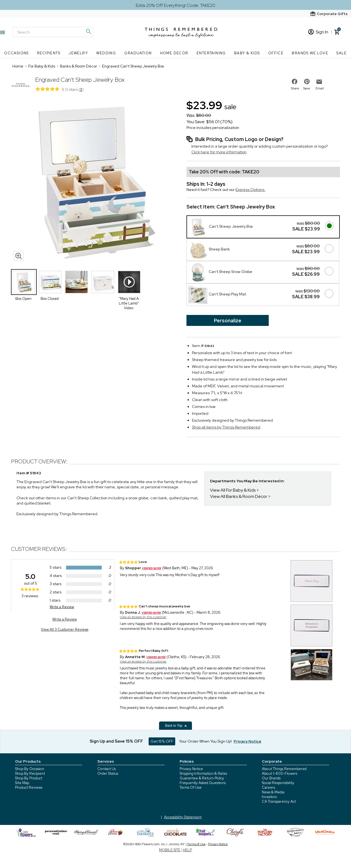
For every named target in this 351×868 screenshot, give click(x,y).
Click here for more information (219, 152)
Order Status (108, 773)
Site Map (22, 783)
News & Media (273, 792)
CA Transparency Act (279, 801)
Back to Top (176, 726)
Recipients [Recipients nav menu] (49, 53)
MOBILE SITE (170, 850)
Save (307, 88)
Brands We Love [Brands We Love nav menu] (310, 53)
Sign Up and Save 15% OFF (116, 741)
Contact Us (107, 769)
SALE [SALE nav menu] (342, 53)
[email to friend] (319, 82)
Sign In (318, 32)
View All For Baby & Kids (233, 490)
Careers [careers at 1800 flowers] (268, 787)
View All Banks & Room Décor (239, 496)
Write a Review (62, 607)
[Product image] (93, 181)
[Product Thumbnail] (24, 282)
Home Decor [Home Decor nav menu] (174, 53)
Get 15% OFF (162, 741)
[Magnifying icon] (88, 32)
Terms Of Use (191, 787)
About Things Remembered (284, 769)
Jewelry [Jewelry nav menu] (78, 53)
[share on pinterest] (307, 81)
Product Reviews (29, 787)
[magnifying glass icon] (19, 256)
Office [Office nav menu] (276, 53)
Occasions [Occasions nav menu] (16, 53)
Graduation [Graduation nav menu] (138, 53)
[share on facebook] (295, 81)
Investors (269, 797)
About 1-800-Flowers (280, 773)
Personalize (228, 321)
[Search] (53, 32)
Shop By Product (29, 778)
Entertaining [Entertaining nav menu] (211, 53)
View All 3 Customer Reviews (65, 629)
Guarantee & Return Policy (202, 778)
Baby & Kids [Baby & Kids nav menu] (247, 53)
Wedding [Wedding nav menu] (106, 53)
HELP (187, 850)
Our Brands (271, 778)
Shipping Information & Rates (203, 773)
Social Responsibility (278, 783)
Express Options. (250, 190)
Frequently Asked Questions (203, 783)
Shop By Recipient (30, 773)
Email (320, 88)
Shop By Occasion (30, 769)
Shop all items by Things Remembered (226, 427)
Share (295, 88)
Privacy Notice (191, 769)
